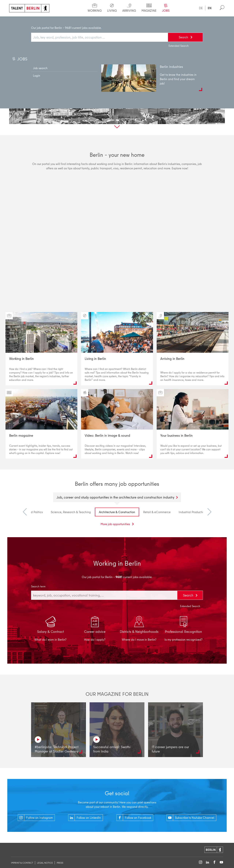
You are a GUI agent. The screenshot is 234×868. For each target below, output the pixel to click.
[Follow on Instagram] (201, 862)
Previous (27, 512)
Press (60, 863)
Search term (38, 586)
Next (207, 512)
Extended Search (190, 606)
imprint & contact (22, 863)
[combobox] (104, 595)
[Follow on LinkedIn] (207, 862)
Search (189, 595)
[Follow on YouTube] (221, 862)
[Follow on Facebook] (214, 862)
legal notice (45, 863)
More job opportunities (116, 524)
